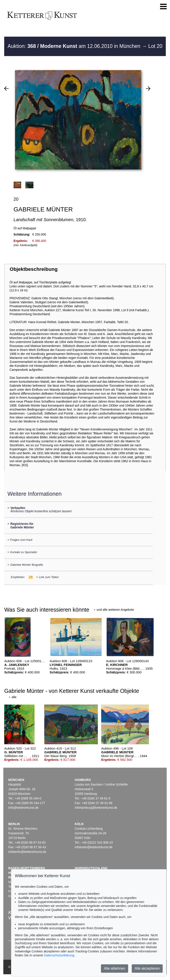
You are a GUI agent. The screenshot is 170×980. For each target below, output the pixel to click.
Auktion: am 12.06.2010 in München (75, 46)
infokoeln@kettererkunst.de (94, 847)
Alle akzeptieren (147, 968)
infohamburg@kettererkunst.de (96, 808)
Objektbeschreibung (34, 269)
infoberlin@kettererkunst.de (27, 852)
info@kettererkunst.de (23, 808)
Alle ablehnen (115, 968)
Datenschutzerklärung (59, 955)
